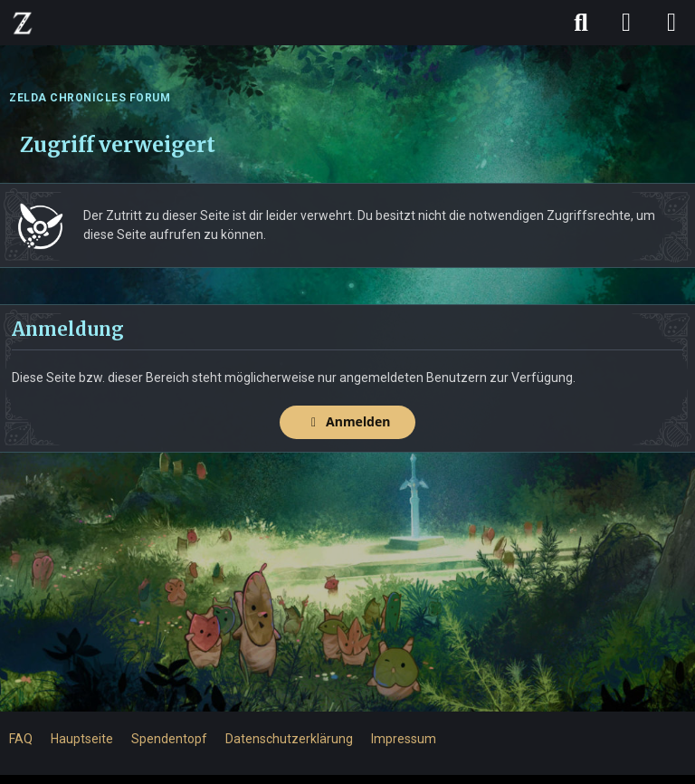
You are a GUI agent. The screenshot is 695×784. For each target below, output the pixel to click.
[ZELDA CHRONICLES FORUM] (23, 23)
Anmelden (348, 421)
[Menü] (671, 23)
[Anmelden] (626, 23)
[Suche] (581, 23)
